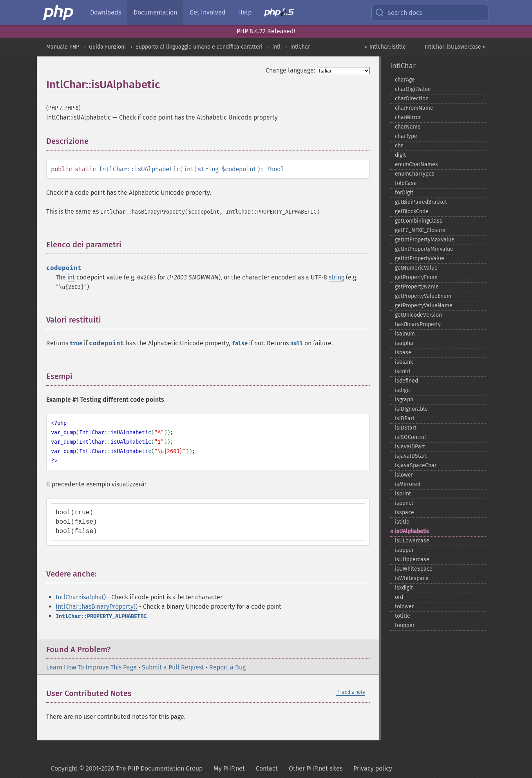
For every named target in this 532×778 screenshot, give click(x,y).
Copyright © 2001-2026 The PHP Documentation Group (127, 768)
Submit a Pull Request (173, 667)
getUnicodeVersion (418, 315)
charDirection (412, 99)
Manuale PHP (63, 47)
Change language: (290, 70)
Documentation (155, 12)
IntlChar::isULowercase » (455, 47)
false (240, 344)
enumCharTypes (415, 174)
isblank (404, 362)
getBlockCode (412, 211)
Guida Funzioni (107, 47)
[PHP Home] (59, 13)
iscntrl (403, 371)
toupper (405, 625)
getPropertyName (417, 287)
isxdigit (404, 588)
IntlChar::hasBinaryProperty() (97, 607)
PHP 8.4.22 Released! (266, 31)
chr (399, 146)
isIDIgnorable (411, 409)
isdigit (403, 390)
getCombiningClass (419, 221)
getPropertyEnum (416, 277)
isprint (403, 494)
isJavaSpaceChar (416, 465)
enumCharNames (416, 164)
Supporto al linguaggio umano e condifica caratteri (199, 47)
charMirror (408, 117)
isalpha (404, 343)
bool (277, 169)
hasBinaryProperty (418, 324)
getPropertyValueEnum (423, 296)
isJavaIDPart (410, 447)
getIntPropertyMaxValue (425, 240)
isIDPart (405, 418)
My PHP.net (229, 768)
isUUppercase (412, 559)
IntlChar (300, 47)
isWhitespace (412, 578)
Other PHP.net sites (316, 768)
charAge (405, 80)
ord (399, 597)
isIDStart (406, 428)
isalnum (405, 334)
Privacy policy (373, 768)
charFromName (414, 108)
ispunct (404, 503)
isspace (404, 512)
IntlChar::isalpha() (81, 597)
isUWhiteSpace (414, 569)
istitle (402, 522)
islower (404, 475)
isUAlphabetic (412, 531)
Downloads (106, 12)
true (76, 344)
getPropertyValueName (424, 306)
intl (276, 47)
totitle (403, 616)
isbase (403, 353)
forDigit (404, 193)
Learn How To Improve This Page (91, 667)
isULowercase (412, 541)
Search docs (398, 13)
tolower (404, 607)
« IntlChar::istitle (385, 47)
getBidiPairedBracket (421, 202)
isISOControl (410, 437)
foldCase (406, 183)
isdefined (406, 381)
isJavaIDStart (411, 456)
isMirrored (408, 484)
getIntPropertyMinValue (424, 249)
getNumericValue (416, 268)
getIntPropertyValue (420, 258)
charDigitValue (413, 89)
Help (245, 12)
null (297, 344)
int (189, 169)
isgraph (404, 400)
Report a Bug (227, 667)
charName (408, 127)
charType (406, 136)
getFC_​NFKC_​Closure (420, 230)
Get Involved (208, 12)
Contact (267, 768)
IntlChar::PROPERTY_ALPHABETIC (101, 616)
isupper (404, 550)
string (208, 169)
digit (400, 155)
